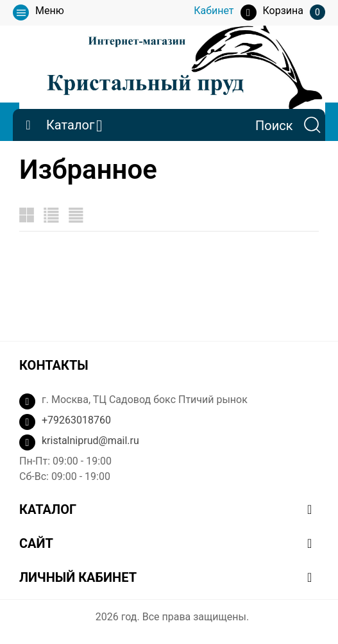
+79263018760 (76, 420)
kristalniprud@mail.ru (90, 441)
